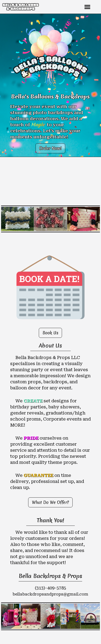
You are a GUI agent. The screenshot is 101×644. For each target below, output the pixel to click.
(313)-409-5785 (50, 588)
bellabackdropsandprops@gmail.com (50, 594)
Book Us (50, 333)
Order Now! (50, 148)
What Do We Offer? (50, 502)
